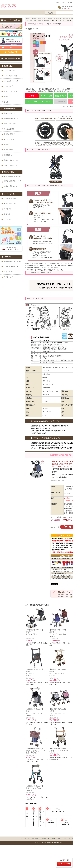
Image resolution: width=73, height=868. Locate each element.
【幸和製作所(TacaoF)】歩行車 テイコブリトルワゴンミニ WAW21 (37, 751)
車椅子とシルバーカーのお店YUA (35, 18)
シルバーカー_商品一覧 (54, 18)
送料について (62, 839)
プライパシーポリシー (48, 839)
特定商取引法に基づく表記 (30, 839)
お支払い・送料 (60, 2)
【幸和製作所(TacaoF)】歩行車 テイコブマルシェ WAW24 (35, 788)
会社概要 (70, 2)
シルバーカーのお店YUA (12, 20)
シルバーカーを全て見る (12, 58)
